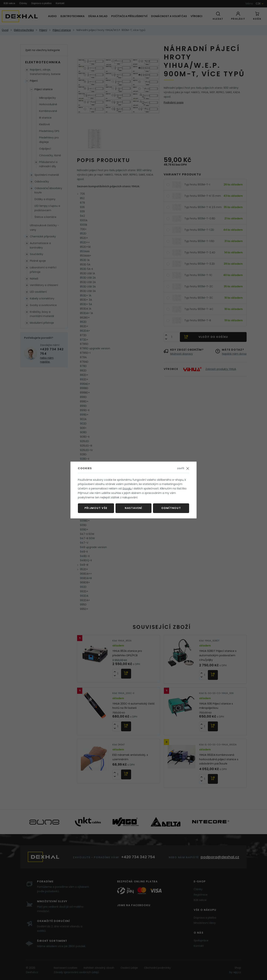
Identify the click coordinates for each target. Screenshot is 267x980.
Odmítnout (171, 508)
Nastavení (133, 508)
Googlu (127, 489)
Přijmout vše (96, 508)
